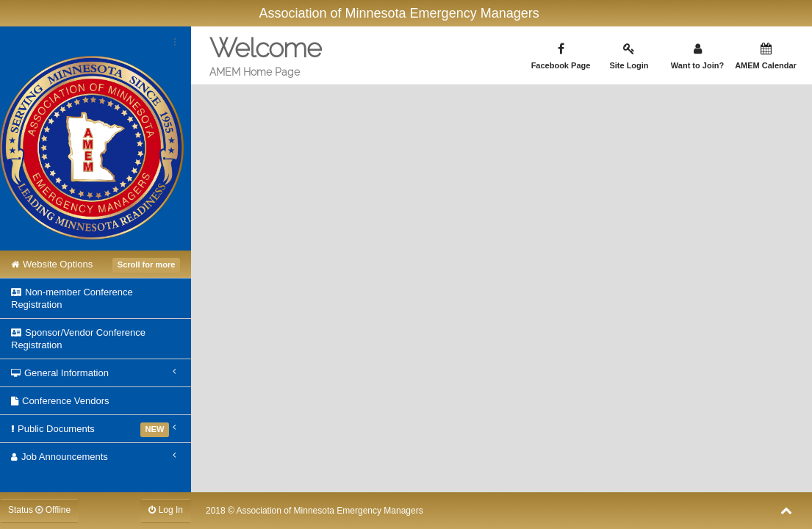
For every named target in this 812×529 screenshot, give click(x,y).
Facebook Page (561, 56)
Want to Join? (697, 56)
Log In (166, 510)
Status (39, 510)
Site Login (629, 56)
